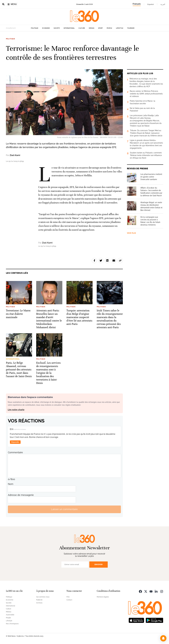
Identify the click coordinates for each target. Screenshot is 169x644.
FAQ (68, 597)
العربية (163, 4)
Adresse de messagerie (21, 495)
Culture (82, 28)
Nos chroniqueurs (12, 624)
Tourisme (131, 28)
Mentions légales (103, 597)
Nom (11, 484)
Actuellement (11, 28)
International (69, 28)
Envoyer (99, 564)
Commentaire (15, 452)
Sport (100, 28)
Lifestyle (120, 28)
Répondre (15, 442)
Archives (39, 603)
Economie (46, 28)
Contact (69, 600)
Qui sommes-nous (43, 597)
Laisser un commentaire (64, 509)
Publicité (39, 600)
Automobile (10, 615)
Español (151, 4)
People (109, 28)
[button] (163, 638)
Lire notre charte (16, 410)
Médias (92, 28)
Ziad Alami (15, 155)
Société (57, 28)
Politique (35, 28)
